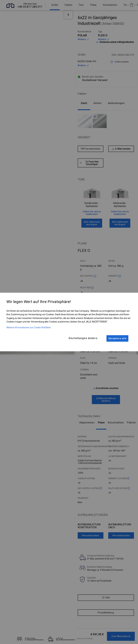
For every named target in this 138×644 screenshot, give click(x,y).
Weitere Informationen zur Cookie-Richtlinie (29, 327)
